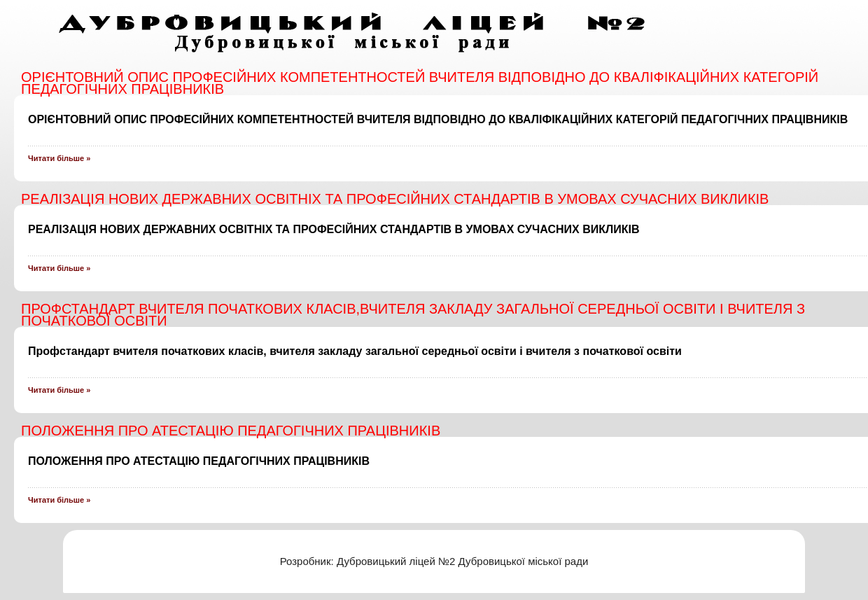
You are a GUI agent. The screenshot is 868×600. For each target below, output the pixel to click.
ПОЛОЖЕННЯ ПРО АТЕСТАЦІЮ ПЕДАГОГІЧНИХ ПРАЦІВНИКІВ (199, 461)
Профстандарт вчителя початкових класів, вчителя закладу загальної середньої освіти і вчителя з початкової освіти (355, 351)
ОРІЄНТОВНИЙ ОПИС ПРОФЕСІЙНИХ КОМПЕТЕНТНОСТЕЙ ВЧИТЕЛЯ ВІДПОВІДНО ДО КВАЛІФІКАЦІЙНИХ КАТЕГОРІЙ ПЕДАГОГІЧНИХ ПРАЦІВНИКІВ (438, 119)
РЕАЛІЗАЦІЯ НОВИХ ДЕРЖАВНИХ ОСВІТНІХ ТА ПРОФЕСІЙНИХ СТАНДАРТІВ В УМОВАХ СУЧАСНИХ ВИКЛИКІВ (334, 229)
